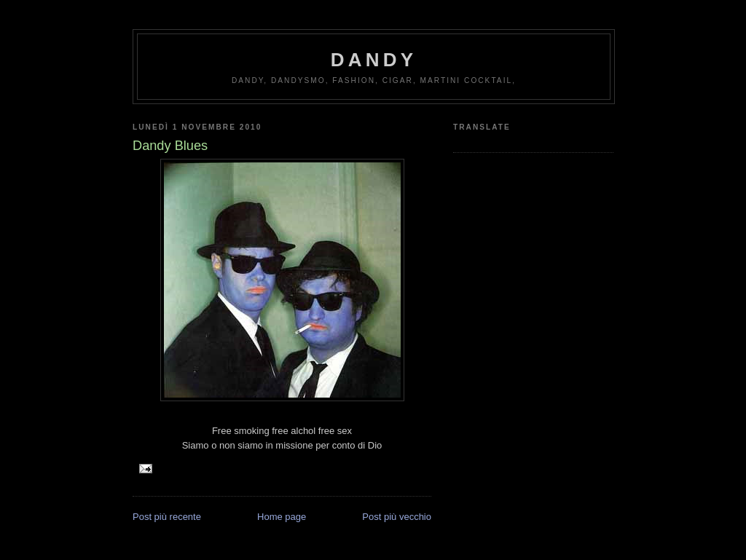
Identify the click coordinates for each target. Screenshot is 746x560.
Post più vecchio (397, 517)
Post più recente (167, 517)
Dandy (374, 60)
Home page (282, 517)
